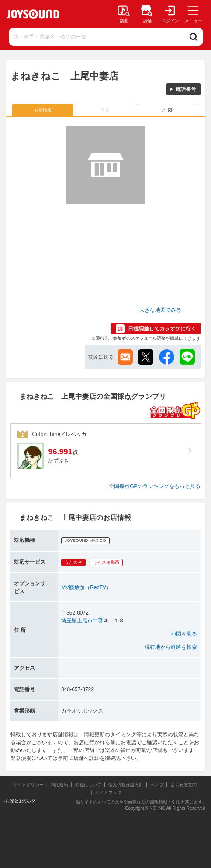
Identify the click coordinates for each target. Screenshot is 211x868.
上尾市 (85, 621)
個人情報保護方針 (126, 785)
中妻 (98, 621)
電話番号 (186, 89)
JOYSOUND (33, 14)
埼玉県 (69, 621)
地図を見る (184, 634)
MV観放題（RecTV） (86, 587)
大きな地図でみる (160, 310)
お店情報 (43, 110)
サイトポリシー (28, 785)
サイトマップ (108, 792)
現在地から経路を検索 (171, 647)
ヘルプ (157, 785)
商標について (88, 785)
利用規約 (59, 785)
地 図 (167, 110)
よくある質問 (184, 785)
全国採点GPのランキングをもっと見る (154, 486)
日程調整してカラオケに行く (162, 329)
